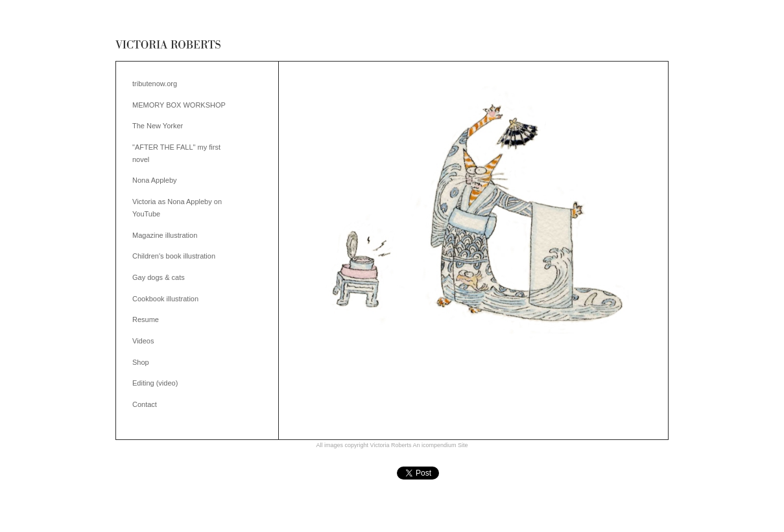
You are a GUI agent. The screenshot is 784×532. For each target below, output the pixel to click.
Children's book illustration (174, 256)
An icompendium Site (440, 445)
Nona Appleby (155, 180)
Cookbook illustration (165, 299)
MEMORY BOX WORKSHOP (179, 105)
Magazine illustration (165, 235)
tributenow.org (155, 84)
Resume (146, 319)
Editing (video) (155, 383)
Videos (143, 341)
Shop (141, 362)
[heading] (168, 45)
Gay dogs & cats (159, 277)
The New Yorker (158, 126)
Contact (145, 404)
